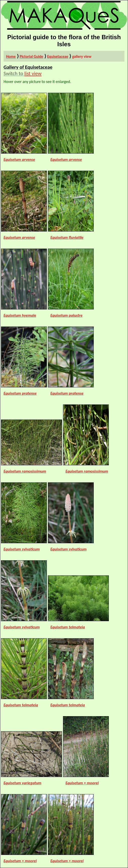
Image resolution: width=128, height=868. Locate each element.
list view (33, 73)
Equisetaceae (58, 56)
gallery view (82, 56)
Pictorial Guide (31, 56)
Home (11, 56)
